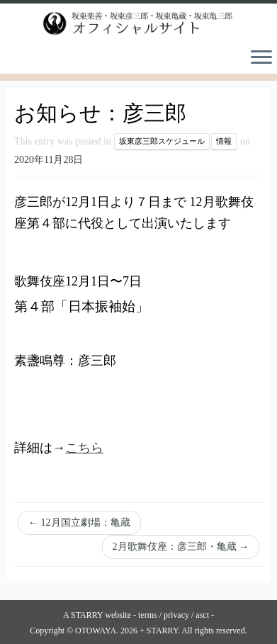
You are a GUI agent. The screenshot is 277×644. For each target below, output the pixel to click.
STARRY (87, 615)
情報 (224, 141)
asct (202, 615)
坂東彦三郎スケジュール (162, 141)
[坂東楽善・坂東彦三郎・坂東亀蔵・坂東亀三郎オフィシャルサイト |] (138, 23)
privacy (176, 615)
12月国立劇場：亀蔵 (79, 522)
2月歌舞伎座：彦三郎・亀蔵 (181, 547)
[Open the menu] (261, 58)
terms (148, 615)
